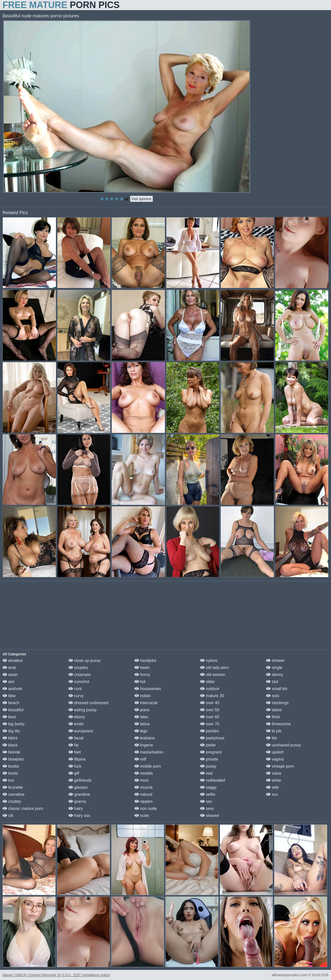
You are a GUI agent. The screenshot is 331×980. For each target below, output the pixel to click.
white (274, 780)
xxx (272, 794)
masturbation (149, 752)
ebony (77, 717)
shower (275, 661)
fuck (75, 766)
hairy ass (79, 816)
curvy (76, 696)
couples (78, 668)
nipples (144, 801)
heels (142, 668)
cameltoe (13, 794)
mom (142, 780)
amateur (13, 661)
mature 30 (212, 696)
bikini (10, 738)
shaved (209, 816)
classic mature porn (23, 808)
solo (273, 696)
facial (76, 738)
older (207, 682)
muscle (144, 787)
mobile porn (148, 766)
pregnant (211, 752)
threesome (278, 724)
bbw (9, 696)
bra (8, 780)
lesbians (145, 738)
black (10, 745)
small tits (277, 689)
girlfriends (80, 780)
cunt (75, 689)
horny (142, 675)
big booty (13, 724)
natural (143, 794)
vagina (275, 759)
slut (272, 682)
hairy (76, 808)
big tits (11, 731)
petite (208, 745)
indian (143, 696)
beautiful (13, 710)
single (274, 668)
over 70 (210, 724)
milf (140, 759)
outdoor (210, 689)
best (9, 717)
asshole (12, 689)
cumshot (79, 682)
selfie (208, 794)
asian (10, 675)
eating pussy (83, 710)
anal (9, 668)
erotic (76, 724)
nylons (209, 661)
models (144, 773)
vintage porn (280, 766)
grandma (79, 794)
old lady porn (214, 668)
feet (75, 752)
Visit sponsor (141, 199)
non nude (146, 808)
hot (140, 682)
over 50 (210, 710)
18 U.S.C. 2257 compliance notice (83, 975)
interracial (146, 703)
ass (8, 682)
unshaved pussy (283, 745)
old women (213, 675)
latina (142, 724)
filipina (77, 759)
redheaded (213, 780)
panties (209, 731)
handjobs (145, 661)
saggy (208, 787)
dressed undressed (88, 703)
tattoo (274, 710)
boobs (11, 766)
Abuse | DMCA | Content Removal (29, 975)
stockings (277, 703)
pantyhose (212, 738)
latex (141, 717)
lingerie (144, 745)
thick (273, 717)
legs (141, 731)
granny (77, 801)
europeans (81, 731)
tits (271, 738)
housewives (148, 689)
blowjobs (13, 759)
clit (8, 816)
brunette (13, 787)
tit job (274, 731)
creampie (80, 675)
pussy (208, 766)
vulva (274, 773)
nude (142, 816)
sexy (207, 808)
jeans (142, 710)
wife (272, 787)
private (209, 759)
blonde (11, 752)
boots (10, 773)
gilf (74, 773)
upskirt (275, 752)
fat (73, 745)
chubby (12, 801)
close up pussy (85, 661)
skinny (275, 675)
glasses (78, 787)
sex (206, 801)
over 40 (210, 703)
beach (11, 703)
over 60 (210, 717)
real (206, 773)
